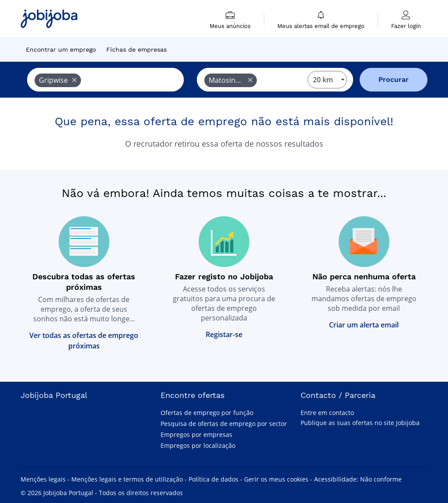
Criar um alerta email (364, 325)
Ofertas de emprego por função (207, 413)
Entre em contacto (327, 413)
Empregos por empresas (196, 434)
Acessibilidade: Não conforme (358, 479)
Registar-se (224, 334)
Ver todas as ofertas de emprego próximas (84, 341)
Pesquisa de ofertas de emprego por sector (224, 424)
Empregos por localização (198, 445)
